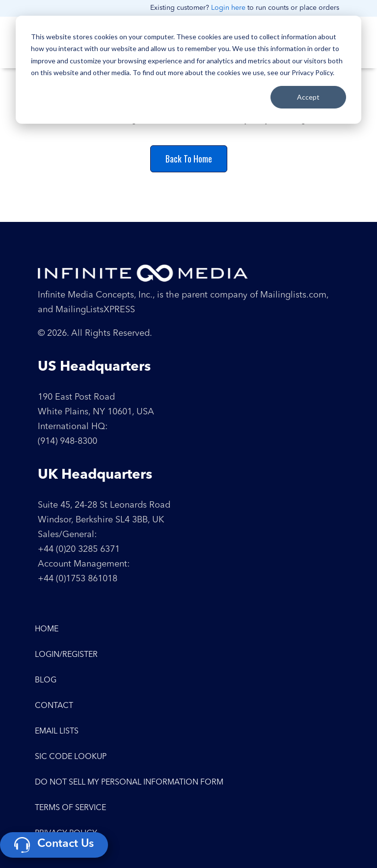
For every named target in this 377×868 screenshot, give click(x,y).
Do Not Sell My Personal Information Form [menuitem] (129, 783)
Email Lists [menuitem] (57, 732)
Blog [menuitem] (46, 680)
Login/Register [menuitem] (66, 655)
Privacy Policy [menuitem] (66, 834)
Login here (228, 8)
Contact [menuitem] (54, 706)
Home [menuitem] (47, 629)
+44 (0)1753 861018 (78, 579)
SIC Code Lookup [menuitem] (71, 757)
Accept (308, 97)
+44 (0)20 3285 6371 (79, 549)
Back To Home (189, 159)
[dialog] (188, 70)
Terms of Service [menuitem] (70, 808)
